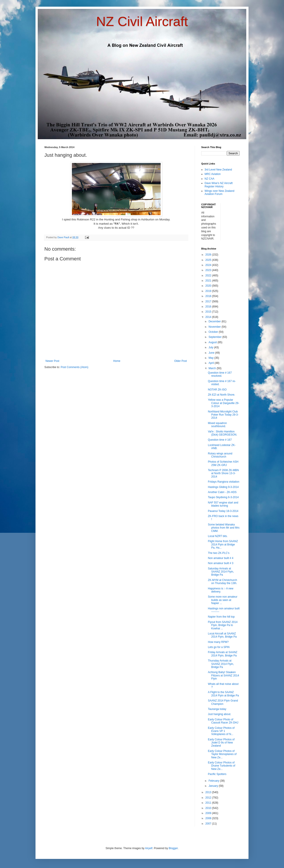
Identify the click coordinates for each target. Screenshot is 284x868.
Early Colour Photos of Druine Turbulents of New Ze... (222, 766)
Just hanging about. (220, 714)
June (212, 353)
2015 (209, 312)
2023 (209, 270)
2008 (209, 818)
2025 (209, 260)
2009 (209, 813)
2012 (209, 798)
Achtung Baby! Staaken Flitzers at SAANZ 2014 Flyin (223, 675)
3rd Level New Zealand (218, 170)
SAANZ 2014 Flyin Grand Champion (223, 702)
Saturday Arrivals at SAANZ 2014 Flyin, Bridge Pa (221, 572)
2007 (209, 824)
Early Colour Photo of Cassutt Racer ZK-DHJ (223, 721)
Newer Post (52, 361)
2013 (209, 792)
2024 (209, 265)
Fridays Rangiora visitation (224, 482)
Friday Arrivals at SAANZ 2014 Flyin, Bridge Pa (223, 654)
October (214, 332)
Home (117, 361)
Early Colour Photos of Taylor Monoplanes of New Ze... (222, 754)
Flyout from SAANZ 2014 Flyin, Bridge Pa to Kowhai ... (223, 625)
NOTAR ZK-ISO (217, 390)
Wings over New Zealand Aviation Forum (219, 192)
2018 (209, 296)
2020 (209, 286)
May (211, 358)
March (213, 368)
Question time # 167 (220, 440)
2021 (209, 281)
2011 (209, 803)
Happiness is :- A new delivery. (221, 590)
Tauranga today (217, 709)
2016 (209, 307)
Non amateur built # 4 (221, 558)
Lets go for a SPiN (219, 647)
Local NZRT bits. (218, 536)
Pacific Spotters (217, 774)
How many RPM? (218, 642)
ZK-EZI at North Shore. (222, 395)
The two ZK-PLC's (219, 553)
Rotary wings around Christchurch (220, 455)
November (215, 327)
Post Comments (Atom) (74, 367)
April (212, 363)
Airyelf (149, 848)
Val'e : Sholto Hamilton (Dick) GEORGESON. (223, 433)
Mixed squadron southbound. (217, 425)
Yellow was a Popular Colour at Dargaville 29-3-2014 (224, 403)
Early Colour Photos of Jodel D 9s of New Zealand (221, 743)
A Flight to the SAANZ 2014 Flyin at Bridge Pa (223, 694)
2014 (209, 317)
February (214, 781)
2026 (209, 255)
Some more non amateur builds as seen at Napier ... (223, 600)
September (215, 337)
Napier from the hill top (221, 617)
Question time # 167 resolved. (220, 374)
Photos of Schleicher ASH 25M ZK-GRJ (223, 463)
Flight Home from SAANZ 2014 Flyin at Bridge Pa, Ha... (223, 544)
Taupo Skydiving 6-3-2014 (223, 497)
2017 (209, 301)
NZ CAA (209, 179)
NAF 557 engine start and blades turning (223, 504)
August (213, 342)
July (211, 347)
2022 (209, 275)
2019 (209, 291)
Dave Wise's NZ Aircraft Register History (219, 185)
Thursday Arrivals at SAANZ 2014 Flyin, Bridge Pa (221, 664)
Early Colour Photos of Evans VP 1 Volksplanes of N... (221, 731)
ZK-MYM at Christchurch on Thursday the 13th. (223, 582)
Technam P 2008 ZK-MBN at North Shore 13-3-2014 (223, 473)
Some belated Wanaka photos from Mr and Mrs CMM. (224, 528)
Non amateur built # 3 (221, 563)
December (215, 321)
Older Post (180, 361)
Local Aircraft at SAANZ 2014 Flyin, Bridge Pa (222, 635)
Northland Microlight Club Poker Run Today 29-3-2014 (223, 415)
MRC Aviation (213, 174)
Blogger (173, 848)
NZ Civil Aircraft (142, 21)
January (214, 786)
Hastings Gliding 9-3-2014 (223, 487)
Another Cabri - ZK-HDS (222, 492)
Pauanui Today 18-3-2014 (223, 511)
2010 (209, 808)
